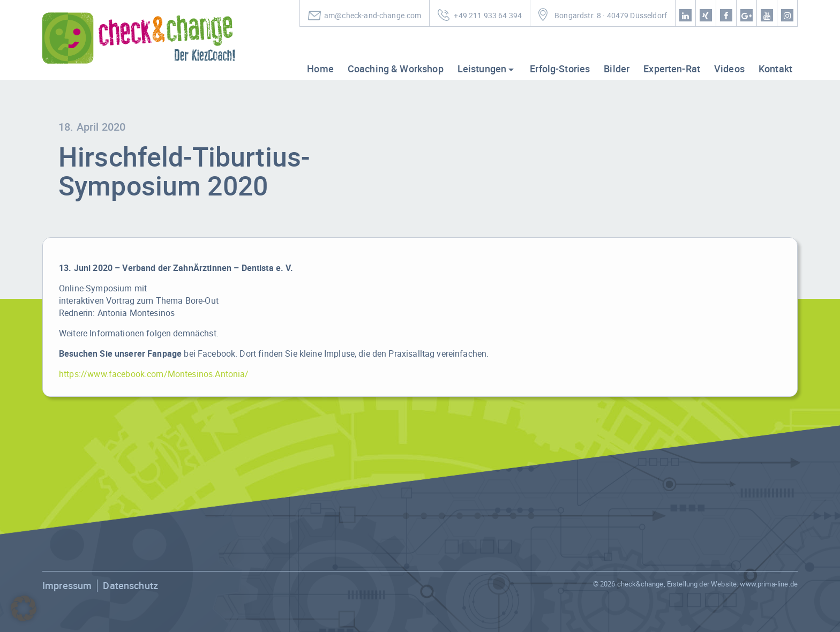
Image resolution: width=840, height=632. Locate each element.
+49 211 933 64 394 (488, 16)
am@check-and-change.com (373, 16)
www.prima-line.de (769, 584)
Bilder (617, 69)
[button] (24, 608)
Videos (729, 69)
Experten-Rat (672, 69)
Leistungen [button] (482, 69)
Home (320, 69)
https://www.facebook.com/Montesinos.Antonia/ (154, 374)
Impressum (67, 585)
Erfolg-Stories (560, 69)
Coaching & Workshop (396, 69)
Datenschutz (130, 585)
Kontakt (775, 69)
